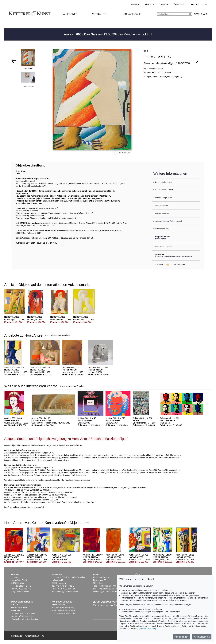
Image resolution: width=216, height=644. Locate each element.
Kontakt (150, 5)
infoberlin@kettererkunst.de (105, 592)
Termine (164, 5)
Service (135, 5)
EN (198, 5)
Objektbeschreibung (31, 165)
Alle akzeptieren (202, 637)
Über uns (179, 5)
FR (206, 5)
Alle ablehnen (181, 637)
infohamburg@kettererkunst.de (65, 592)
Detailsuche (201, 14)
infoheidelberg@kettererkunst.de (25, 619)
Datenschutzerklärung (147, 629)
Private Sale (132, 14)
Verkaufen (100, 14)
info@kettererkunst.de (20, 592)
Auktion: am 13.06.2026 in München (101, 34)
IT (202, 5)
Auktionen (70, 14)
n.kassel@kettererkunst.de (63, 613)
